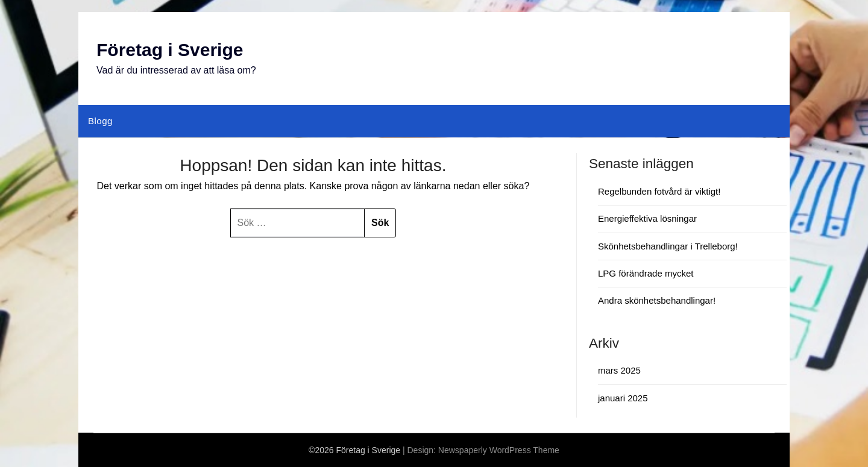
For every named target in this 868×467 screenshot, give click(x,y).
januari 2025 (623, 398)
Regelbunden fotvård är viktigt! (659, 191)
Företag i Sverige (170, 50)
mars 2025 (619, 370)
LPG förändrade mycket (646, 273)
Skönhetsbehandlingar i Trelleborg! (668, 246)
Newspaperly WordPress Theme (499, 450)
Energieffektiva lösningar (647, 218)
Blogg (100, 121)
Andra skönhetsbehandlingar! (657, 300)
